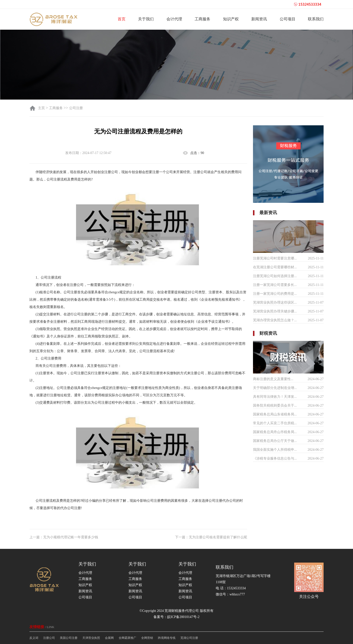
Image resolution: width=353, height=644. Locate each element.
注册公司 (49, 638)
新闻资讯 (259, 19)
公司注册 (76, 108)
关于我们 (146, 19)
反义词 (34, 638)
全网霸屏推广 (127, 638)
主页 (42, 108)
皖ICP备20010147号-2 (183, 617)
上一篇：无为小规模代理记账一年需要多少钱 (64, 537)
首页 (122, 19)
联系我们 (316, 19)
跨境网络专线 (167, 638)
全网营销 (147, 638)
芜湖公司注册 (189, 638)
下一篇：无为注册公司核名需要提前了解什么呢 (211, 537)
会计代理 (174, 19)
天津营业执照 (91, 638)
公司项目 (288, 19)
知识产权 (231, 19)
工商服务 (202, 19)
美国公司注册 (69, 638)
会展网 (109, 638)
